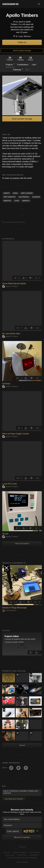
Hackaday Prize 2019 (17, 698)
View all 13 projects (22, 543)
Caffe (17, 201)
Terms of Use (10, 855)
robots (7, 193)
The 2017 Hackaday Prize (31, 675)
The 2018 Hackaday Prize (4, 698)
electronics (24, 197)
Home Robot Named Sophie (14, 284)
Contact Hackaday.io (20, 852)
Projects (10, 64)
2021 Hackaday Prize (31, 710)
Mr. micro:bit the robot (11, 334)
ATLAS (5, 534)
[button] (39, 4)
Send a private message (22, 51)
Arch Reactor (9, 610)
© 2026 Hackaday (22, 862)
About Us (7, 852)
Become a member (22, 837)
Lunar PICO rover (10, 484)
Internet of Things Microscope (14, 608)
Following (18, 69)
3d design (36, 197)
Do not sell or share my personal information (22, 858)
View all (22, 745)
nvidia (15, 193)
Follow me (22, 42)
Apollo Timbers (10, 286)
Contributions (23, 64)
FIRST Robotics (10, 197)
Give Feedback (35, 852)
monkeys (26, 201)
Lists (34, 64)
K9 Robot (6, 384)
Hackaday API (34, 855)
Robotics (7, 201)
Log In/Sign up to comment (14, 799)
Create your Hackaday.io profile (13, 812)
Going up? (22, 847)
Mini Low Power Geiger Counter (15, 434)
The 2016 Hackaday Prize (6, 569)
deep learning (27, 193)
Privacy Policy (22, 855)
